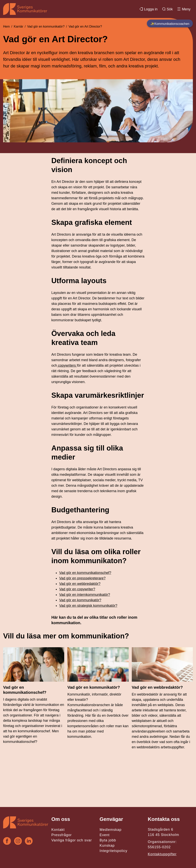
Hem (6, 26)
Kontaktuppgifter (162, 854)
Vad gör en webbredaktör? (80, 584)
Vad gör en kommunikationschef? (85, 573)
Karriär (18, 26)
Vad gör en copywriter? (77, 589)
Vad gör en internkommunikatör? (85, 595)
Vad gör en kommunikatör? (46, 26)
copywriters (67, 365)
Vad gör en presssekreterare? (82, 578)
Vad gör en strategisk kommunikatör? (88, 606)
